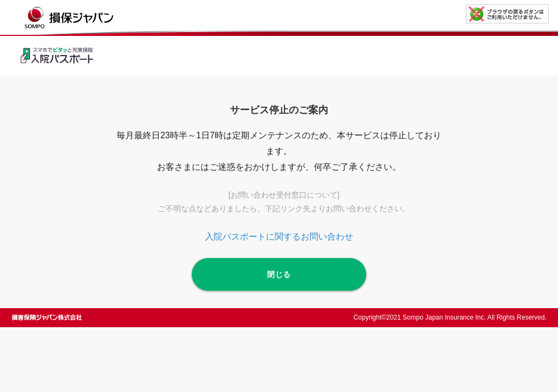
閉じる (279, 274)
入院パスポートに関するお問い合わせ (279, 237)
